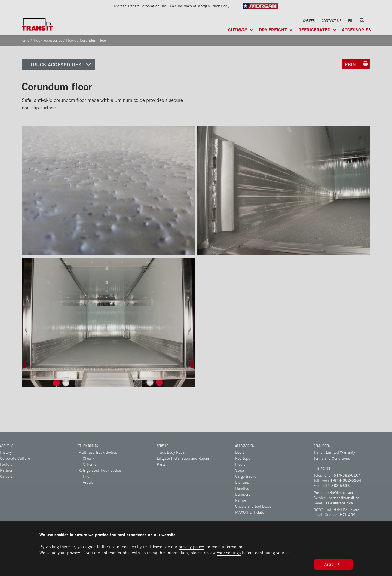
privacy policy (191, 547)
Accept (333, 565)
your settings (229, 553)
